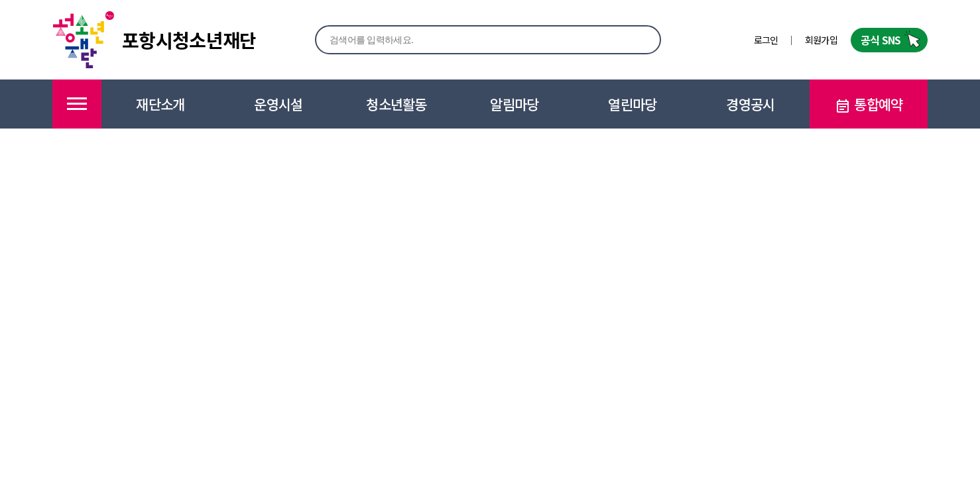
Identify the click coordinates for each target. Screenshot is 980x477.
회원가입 (821, 40)
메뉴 (77, 104)
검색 (637, 39)
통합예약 (868, 104)
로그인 (766, 40)
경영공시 (750, 104)
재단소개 (160, 104)
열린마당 (632, 104)
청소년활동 (397, 104)
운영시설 (278, 104)
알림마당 (514, 104)
